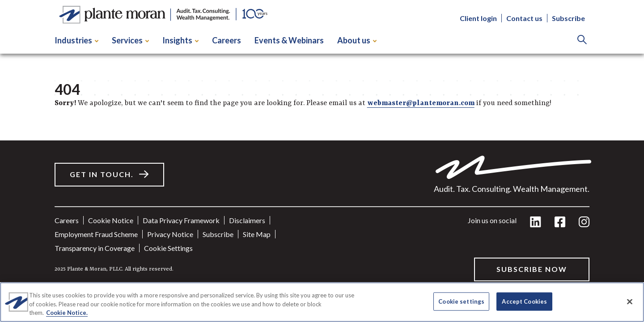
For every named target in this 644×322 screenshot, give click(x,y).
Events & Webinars (289, 40)
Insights (180, 40)
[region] (322, 302)
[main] (322, 148)
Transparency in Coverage (95, 248)
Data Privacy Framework (181, 220)
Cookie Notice (111, 220)
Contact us (524, 18)
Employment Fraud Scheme (96, 234)
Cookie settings (168, 248)
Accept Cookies (524, 301)
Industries (76, 40)
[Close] (630, 301)
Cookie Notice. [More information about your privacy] (67, 313)
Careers (227, 40)
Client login (478, 18)
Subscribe (568, 18)
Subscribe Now (532, 269)
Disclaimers (247, 220)
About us (357, 40)
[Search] (582, 40)
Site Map (257, 234)
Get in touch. (102, 174)
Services (130, 40)
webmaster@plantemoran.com (421, 103)
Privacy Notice (170, 234)
